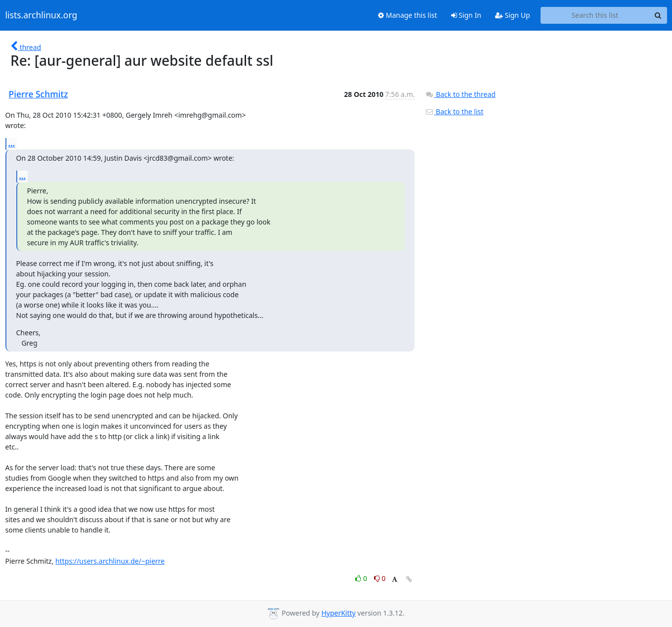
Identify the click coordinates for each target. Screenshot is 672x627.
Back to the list (454, 112)
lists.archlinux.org (42, 15)
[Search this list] (595, 15)
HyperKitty (338, 613)
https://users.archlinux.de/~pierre (110, 561)
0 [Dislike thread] (380, 578)
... (12, 143)
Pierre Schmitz (39, 94)
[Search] (658, 15)
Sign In (466, 15)
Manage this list (408, 15)
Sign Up (513, 15)
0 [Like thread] (362, 578)
